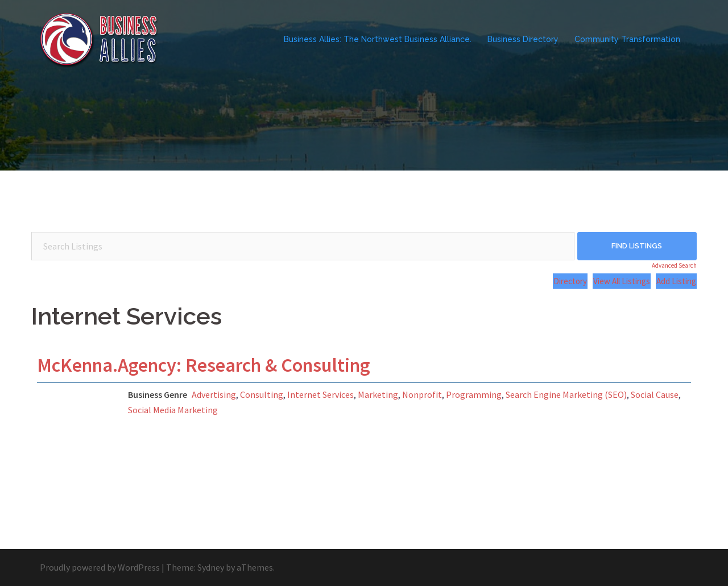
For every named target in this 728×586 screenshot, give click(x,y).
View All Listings (622, 281)
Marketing (378, 394)
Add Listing (676, 281)
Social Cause (655, 394)
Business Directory (523, 39)
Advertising (214, 394)
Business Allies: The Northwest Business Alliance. (378, 39)
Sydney (211, 567)
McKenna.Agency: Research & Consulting (204, 365)
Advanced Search (674, 265)
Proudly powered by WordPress (100, 567)
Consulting (262, 394)
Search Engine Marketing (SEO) (566, 394)
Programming (474, 394)
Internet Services (320, 394)
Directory (570, 281)
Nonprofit (422, 394)
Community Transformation (627, 39)
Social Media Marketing (173, 410)
